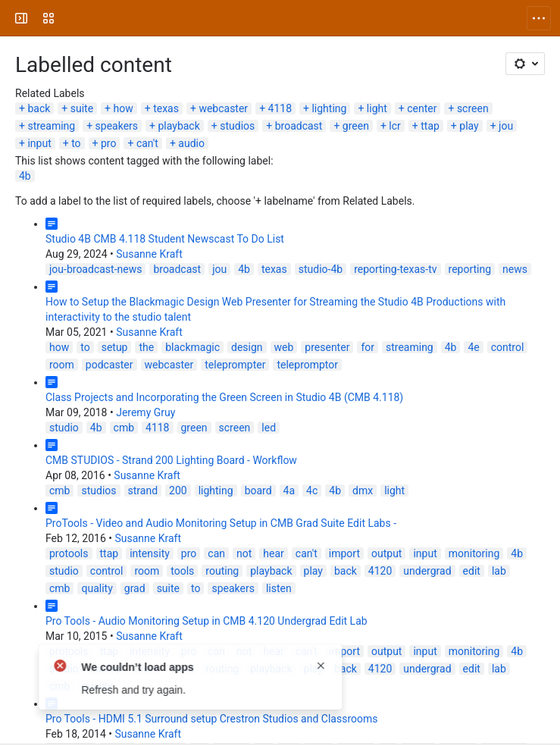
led (269, 428)
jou (506, 126)
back (39, 108)
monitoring (474, 553)
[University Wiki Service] (70, 18)
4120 (380, 571)
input (39, 143)
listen (279, 588)
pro (108, 143)
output (386, 553)
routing (222, 571)
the (146, 347)
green (356, 126)
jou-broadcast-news (95, 269)
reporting (470, 269)
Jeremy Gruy (145, 412)
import (344, 553)
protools (69, 553)
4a (289, 491)
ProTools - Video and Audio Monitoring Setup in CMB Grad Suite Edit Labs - (221, 523)
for (368, 347)
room (62, 365)
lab (499, 571)
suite (82, 108)
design (247, 347)
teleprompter (235, 365)
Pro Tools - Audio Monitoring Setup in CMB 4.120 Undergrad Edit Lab (206, 621)
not (244, 553)
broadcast (299, 126)
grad (135, 588)
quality (97, 588)
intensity (150, 553)
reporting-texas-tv (395, 269)
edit (472, 571)
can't (147, 143)
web (284, 347)
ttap (430, 126)
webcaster (223, 108)
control (508, 347)
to (76, 143)
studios (237, 126)
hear (274, 553)
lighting (329, 108)
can (216, 553)
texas (166, 108)
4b (25, 176)
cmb (124, 428)
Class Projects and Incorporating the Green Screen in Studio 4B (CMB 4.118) (224, 397)
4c (312, 491)
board (258, 491)
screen (473, 108)
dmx (363, 491)
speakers (117, 126)
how (124, 108)
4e (473, 347)
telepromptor (307, 365)
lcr (394, 126)
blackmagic (192, 347)
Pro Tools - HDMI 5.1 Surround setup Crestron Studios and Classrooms (211, 719)
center (422, 108)
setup (115, 347)
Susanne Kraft (149, 254)
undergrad (427, 571)
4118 (280, 108)
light (377, 108)
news (515, 269)
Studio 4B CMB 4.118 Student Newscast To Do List (165, 239)
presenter (327, 347)
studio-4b (321, 269)
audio (191, 143)
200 (178, 491)
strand (143, 491)
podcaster (109, 365)
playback (178, 126)
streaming (51, 126)
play (469, 126)
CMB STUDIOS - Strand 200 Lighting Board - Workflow (171, 460)
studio (64, 428)
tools (182, 571)
